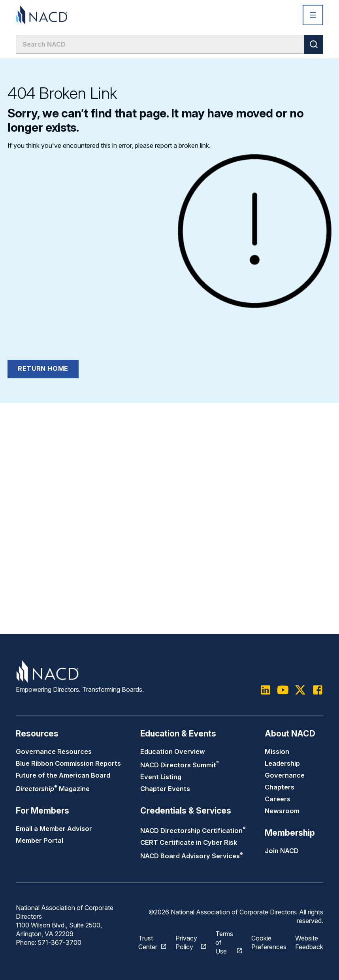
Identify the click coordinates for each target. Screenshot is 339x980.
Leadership (282, 763)
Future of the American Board (63, 775)
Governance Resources (54, 752)
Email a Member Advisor (54, 829)
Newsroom (282, 811)
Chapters (280, 787)
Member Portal (40, 840)
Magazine (53, 789)
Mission (277, 752)
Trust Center (148, 942)
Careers (278, 799)
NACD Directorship (193, 831)
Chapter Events (165, 789)
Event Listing (161, 777)
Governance (285, 775)
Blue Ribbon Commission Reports (68, 763)
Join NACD (282, 851)
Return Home (43, 368)
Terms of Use (224, 942)
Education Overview (173, 752)
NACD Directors (180, 765)
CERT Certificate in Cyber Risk (189, 842)
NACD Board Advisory (192, 856)
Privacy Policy (186, 942)
